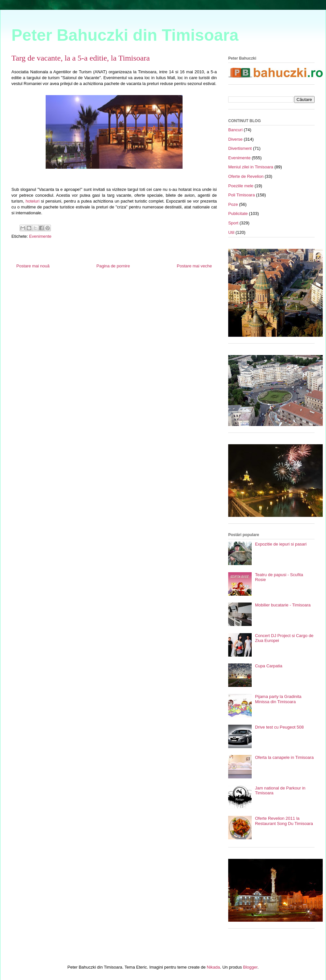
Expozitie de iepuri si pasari (281, 544)
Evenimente (40, 236)
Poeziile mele (241, 186)
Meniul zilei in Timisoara (251, 167)
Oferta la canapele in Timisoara (284, 757)
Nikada (213, 967)
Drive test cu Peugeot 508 (279, 727)
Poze (233, 204)
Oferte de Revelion (246, 176)
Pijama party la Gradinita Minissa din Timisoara (278, 699)
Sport (233, 223)
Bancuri (235, 130)
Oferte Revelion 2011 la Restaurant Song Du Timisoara (284, 821)
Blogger (250, 967)
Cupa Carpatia (269, 666)
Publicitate (238, 213)
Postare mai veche (194, 266)
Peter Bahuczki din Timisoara (125, 35)
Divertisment (240, 148)
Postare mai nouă (33, 266)
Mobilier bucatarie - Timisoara (283, 605)
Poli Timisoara (242, 195)
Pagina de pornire (113, 266)
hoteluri (32, 201)
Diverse (235, 139)
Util (231, 232)
